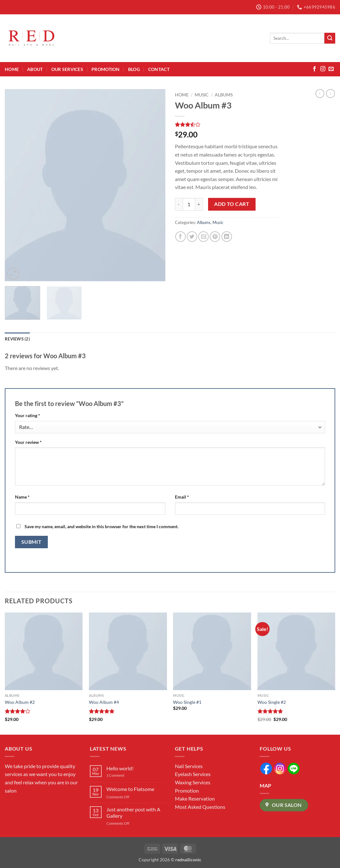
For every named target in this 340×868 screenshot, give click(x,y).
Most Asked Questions (200, 807)
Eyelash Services (193, 774)
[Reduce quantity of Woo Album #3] (179, 204)
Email (182, 497)
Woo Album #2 (20, 702)
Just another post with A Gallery (133, 812)
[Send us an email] (331, 69)
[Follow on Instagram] (323, 69)
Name (22, 497)
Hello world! (120, 768)
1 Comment (120, 775)
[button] (13, 273)
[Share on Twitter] (192, 237)
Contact (159, 69)
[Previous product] (330, 94)
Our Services (67, 69)
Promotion (106, 69)
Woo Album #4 (104, 702)
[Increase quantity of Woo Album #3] (199, 204)
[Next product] (320, 94)
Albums (224, 95)
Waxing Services (193, 782)
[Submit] (330, 38)
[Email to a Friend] (203, 237)
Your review (28, 442)
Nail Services (189, 766)
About (35, 69)
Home (12, 69)
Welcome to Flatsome (130, 789)
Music (202, 95)
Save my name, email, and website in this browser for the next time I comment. (101, 526)
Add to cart (232, 204)
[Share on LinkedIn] (227, 237)
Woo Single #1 (187, 702)
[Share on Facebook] (181, 237)
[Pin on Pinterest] (215, 237)
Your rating (28, 415)
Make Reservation (195, 798)
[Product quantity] (189, 204)
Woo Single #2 (272, 702)
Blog (134, 69)
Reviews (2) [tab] (17, 339)
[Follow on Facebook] (315, 69)
